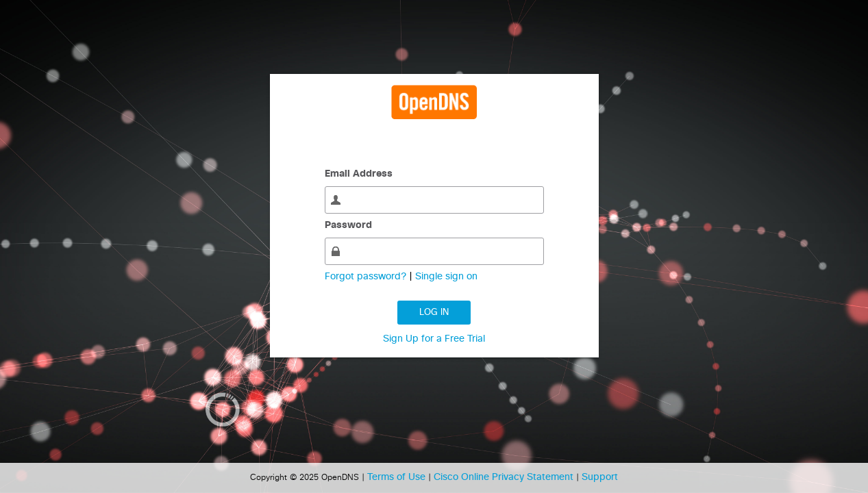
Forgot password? (367, 277)
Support (600, 477)
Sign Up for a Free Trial (434, 339)
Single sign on (446, 277)
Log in (434, 313)
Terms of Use (398, 477)
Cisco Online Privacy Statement (505, 477)
